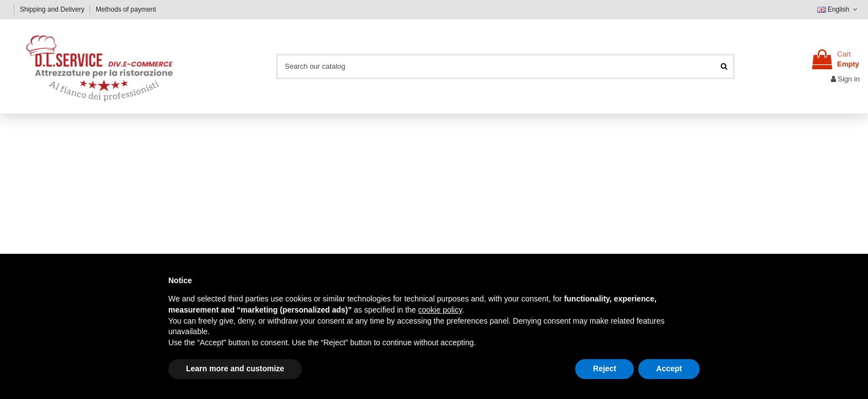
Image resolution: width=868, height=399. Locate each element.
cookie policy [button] (440, 310)
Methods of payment (126, 9)
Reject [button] (604, 369)
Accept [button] (669, 369)
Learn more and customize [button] (235, 369)
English (838, 9)
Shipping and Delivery (53, 9)
